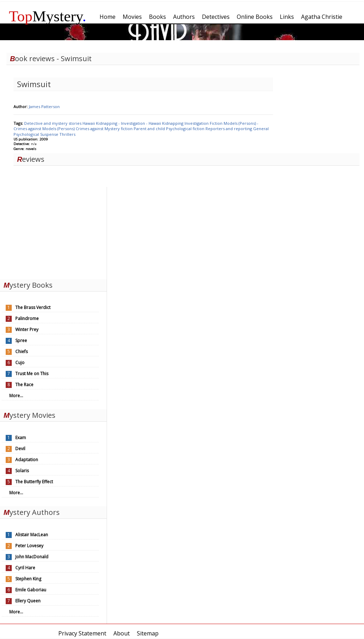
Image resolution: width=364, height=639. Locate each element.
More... (16, 396)
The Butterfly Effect (34, 482)
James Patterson (44, 106)
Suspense (50, 134)
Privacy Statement (82, 633)
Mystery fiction (119, 129)
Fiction (217, 123)
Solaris (22, 471)
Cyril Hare (25, 568)
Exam (21, 438)
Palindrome (27, 318)
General (261, 129)
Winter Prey (27, 329)
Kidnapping (173, 123)
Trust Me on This (32, 374)
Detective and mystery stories (53, 123)
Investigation (197, 123)
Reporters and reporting (229, 129)
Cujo (20, 363)
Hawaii (89, 123)
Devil (20, 449)
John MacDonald (32, 557)
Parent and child (150, 129)
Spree (21, 340)
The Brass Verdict (33, 307)
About (122, 633)
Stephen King (28, 579)
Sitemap (148, 633)
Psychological (27, 134)
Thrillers (67, 134)
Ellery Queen (28, 601)
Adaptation (27, 460)
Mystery (48, 16)
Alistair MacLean (32, 535)
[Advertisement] (53, 231)
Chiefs (22, 352)
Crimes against (90, 129)
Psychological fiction (186, 129)
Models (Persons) (59, 129)
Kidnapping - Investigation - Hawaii (129, 123)
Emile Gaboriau (31, 590)
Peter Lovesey (29, 546)
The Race (24, 385)
